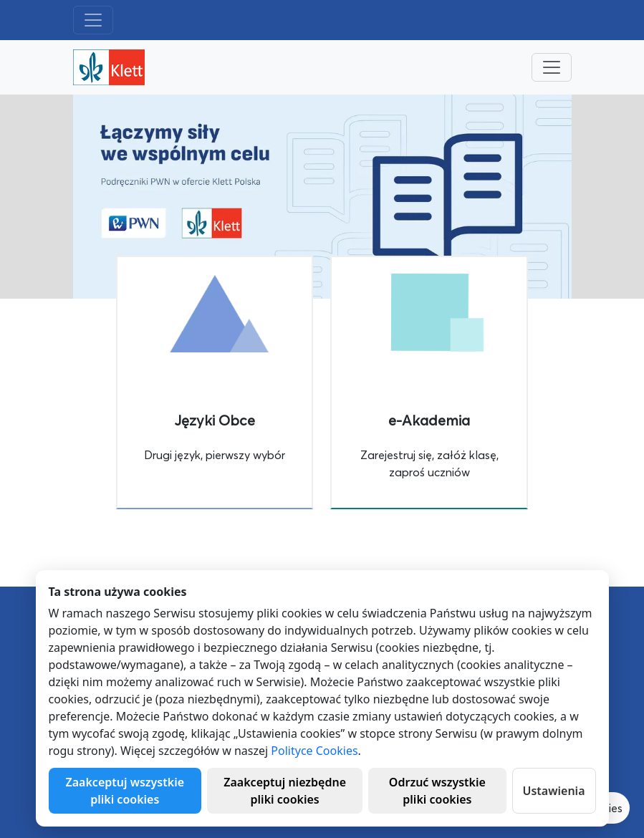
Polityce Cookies (314, 751)
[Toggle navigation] (93, 20)
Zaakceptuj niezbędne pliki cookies (285, 791)
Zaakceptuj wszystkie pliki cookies (125, 791)
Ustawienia (554, 791)
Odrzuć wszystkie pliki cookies (437, 791)
